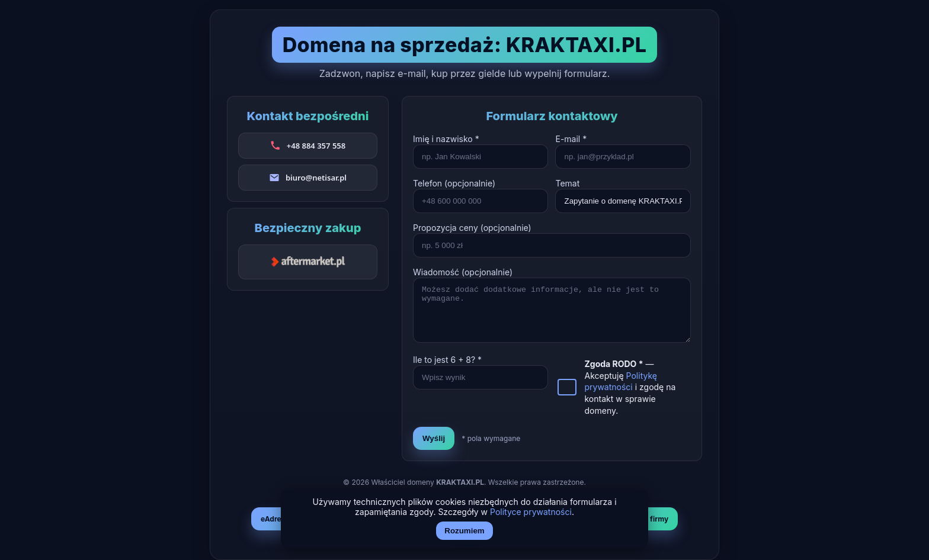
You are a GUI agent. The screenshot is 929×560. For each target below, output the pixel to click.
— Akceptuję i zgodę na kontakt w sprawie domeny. (630, 387)
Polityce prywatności (531, 512)
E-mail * (571, 139)
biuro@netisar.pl (316, 178)
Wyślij (434, 438)
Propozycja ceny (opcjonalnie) (472, 228)
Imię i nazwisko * (446, 139)
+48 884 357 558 (316, 146)
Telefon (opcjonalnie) (454, 183)
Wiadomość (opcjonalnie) (463, 272)
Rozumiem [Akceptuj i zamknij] (464, 531)
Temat (567, 183)
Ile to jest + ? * (447, 360)
